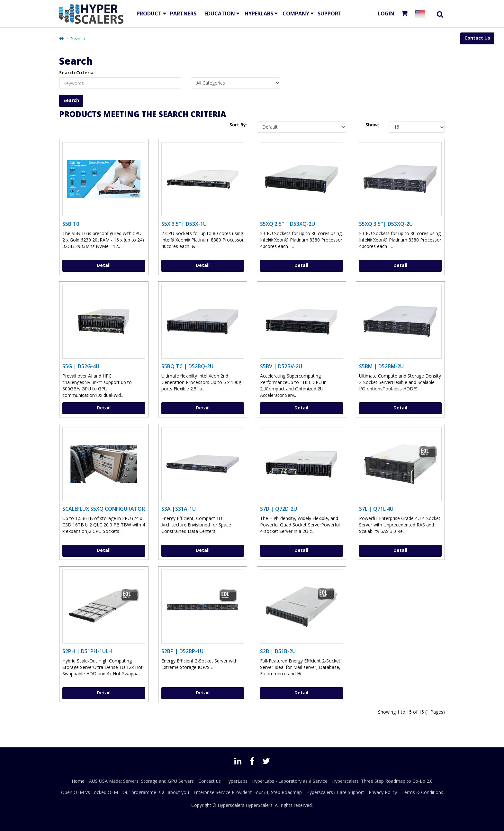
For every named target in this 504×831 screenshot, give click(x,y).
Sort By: (238, 125)
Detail (104, 265)
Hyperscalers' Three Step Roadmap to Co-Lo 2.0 (382, 781)
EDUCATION (220, 14)
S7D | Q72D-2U (279, 509)
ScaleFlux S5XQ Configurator (104, 509)
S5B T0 (71, 224)
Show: (372, 125)
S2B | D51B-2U (278, 651)
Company (296, 14)
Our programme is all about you (156, 792)
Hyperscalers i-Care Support (335, 792)
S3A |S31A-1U (179, 509)
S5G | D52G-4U (81, 366)
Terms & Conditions (422, 792)
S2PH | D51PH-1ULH (87, 651)
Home (78, 781)
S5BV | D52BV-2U (281, 366)
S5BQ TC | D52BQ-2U (187, 366)
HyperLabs (259, 14)
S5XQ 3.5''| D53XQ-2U (386, 224)
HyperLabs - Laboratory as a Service (290, 781)
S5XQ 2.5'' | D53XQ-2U (288, 224)
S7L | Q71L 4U (376, 509)
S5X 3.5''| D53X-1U (184, 224)
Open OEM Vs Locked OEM (90, 792)
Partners (183, 14)
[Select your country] (421, 14)
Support (330, 14)
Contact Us (477, 38)
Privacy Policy (383, 792)
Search (78, 38)
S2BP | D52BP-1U (182, 651)
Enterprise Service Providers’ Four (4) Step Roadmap (248, 792)
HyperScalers (259, 805)
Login (386, 14)
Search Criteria (76, 73)
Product (149, 14)
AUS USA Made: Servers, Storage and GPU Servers (141, 781)
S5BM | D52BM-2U (381, 366)
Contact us (210, 781)
